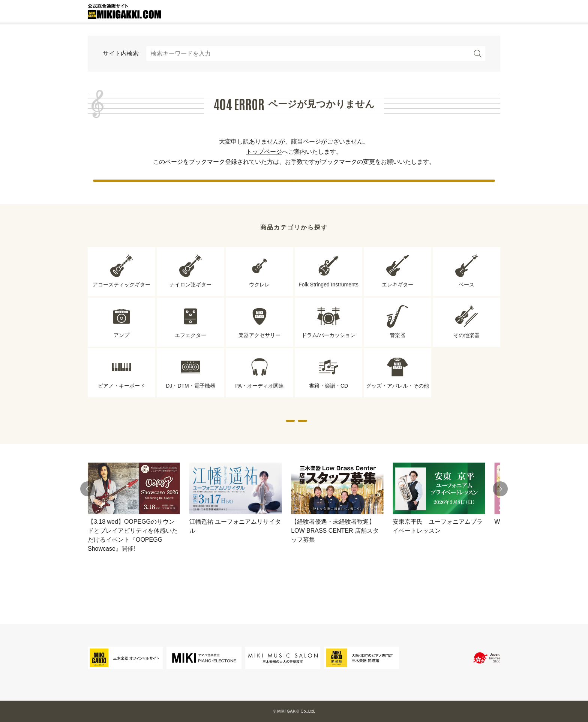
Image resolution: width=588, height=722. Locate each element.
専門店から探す (225, 442)
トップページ (264, 152)
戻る (294, 187)
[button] (88, 518)
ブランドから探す (363, 442)
